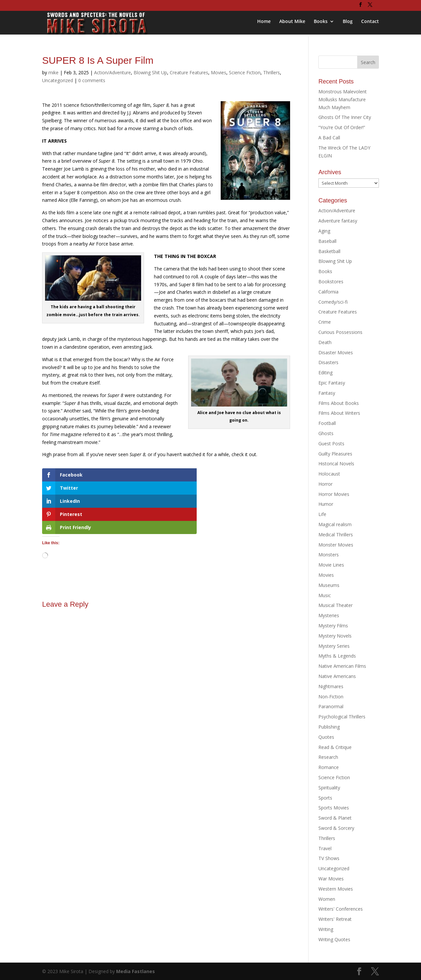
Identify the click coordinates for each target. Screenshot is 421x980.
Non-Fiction (331, 697)
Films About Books (339, 403)
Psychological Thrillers (342, 717)
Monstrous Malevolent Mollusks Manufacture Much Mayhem (343, 99)
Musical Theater (335, 605)
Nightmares (331, 686)
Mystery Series (334, 646)
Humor (326, 504)
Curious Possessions (340, 332)
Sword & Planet (335, 818)
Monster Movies (336, 545)
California (328, 292)
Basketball (329, 251)
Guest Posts (331, 443)
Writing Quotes (334, 939)
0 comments (92, 80)
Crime (325, 322)
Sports (325, 798)
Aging (324, 231)
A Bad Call (329, 138)
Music (325, 595)
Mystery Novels (335, 636)
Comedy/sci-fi (333, 302)
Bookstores (331, 281)
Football (327, 423)
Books (321, 23)
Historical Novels (336, 464)
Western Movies (336, 889)
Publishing (329, 727)
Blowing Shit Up (150, 72)
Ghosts (326, 433)
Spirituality (329, 788)
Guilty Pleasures (335, 454)
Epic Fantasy (332, 383)
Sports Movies (334, 808)
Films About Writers (339, 413)
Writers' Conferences (341, 909)
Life (322, 514)
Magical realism (335, 524)
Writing (326, 929)
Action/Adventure (112, 72)
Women (327, 899)
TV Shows (329, 858)
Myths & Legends (337, 656)
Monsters (329, 555)
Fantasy (327, 393)
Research (328, 757)
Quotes (326, 737)
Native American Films (342, 666)
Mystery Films (333, 626)
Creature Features (189, 72)
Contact (370, 23)
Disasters (328, 362)
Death (325, 342)
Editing (325, 373)
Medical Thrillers (336, 535)
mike (53, 72)
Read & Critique (335, 747)
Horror (325, 484)
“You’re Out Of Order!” (342, 127)
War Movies (331, 879)
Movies (219, 72)
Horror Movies (334, 494)
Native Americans (337, 676)
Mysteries (329, 615)
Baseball (327, 241)
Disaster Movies (336, 352)
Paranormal (331, 706)
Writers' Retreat (335, 919)
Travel (325, 848)
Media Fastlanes (136, 971)
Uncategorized (58, 80)
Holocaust (329, 474)
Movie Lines (331, 565)
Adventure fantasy (338, 221)
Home (264, 23)
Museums (329, 585)
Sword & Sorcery (336, 828)
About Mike (292, 23)
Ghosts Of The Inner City (345, 117)
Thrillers (272, 72)
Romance (329, 767)
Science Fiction (245, 72)
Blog (348, 23)
